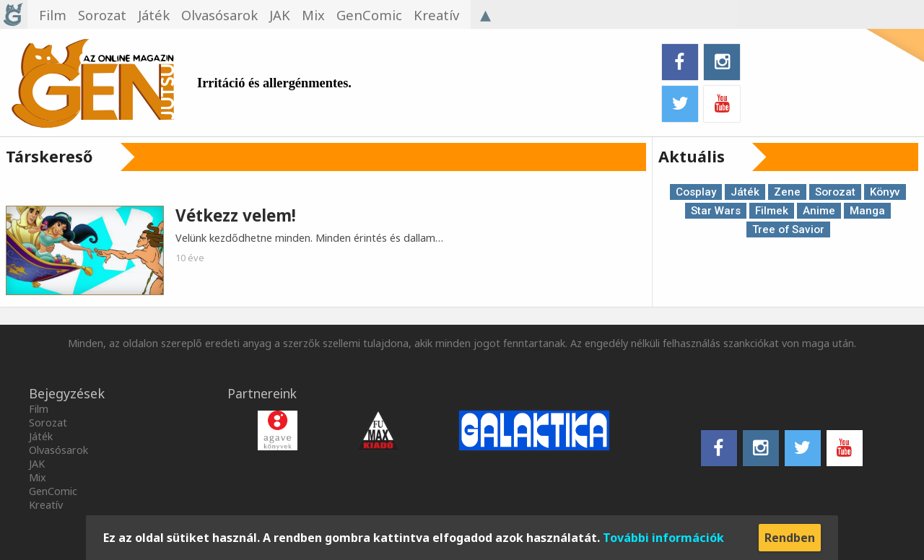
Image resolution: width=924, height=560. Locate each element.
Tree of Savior (788, 229)
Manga (867, 211)
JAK (37, 464)
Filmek (772, 211)
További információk (663, 538)
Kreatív (46, 505)
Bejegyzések (67, 393)
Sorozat (835, 192)
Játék (745, 192)
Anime (819, 211)
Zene (787, 192)
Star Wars (716, 211)
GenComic (53, 491)
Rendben (790, 538)
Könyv (885, 192)
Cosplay (696, 192)
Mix (38, 477)
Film (39, 409)
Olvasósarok (58, 450)
